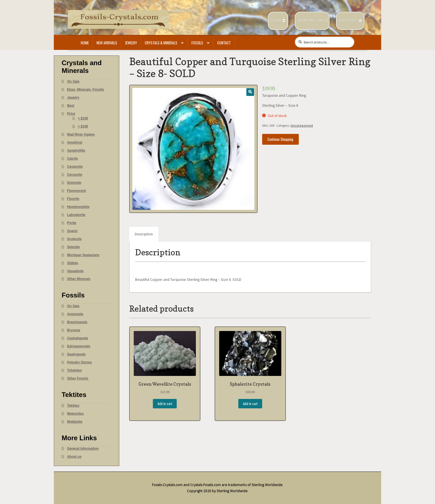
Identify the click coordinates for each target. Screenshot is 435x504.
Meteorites (75, 414)
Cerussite (75, 175)
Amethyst (75, 142)
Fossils (197, 43)
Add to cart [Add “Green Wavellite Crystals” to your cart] (165, 404)
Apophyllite (76, 151)
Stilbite (73, 263)
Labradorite (76, 215)
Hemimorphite (78, 207)
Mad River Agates (81, 134)
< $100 (83, 118)
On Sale (73, 82)
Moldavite (75, 422)
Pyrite (72, 223)
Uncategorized (302, 125)
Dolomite (74, 183)
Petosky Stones (79, 362)
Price (71, 114)
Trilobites (74, 370)
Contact (224, 43)
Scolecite (74, 239)
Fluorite (73, 199)
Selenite (74, 247)
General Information (83, 449)
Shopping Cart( (312, 21)
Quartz (72, 231)
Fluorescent (77, 191)
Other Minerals (79, 279)
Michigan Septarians (83, 255)
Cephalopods (78, 338)
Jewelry (131, 43)
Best (71, 106)
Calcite (73, 159)
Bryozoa (74, 330)
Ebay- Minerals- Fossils (86, 90)
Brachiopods (77, 322)
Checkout (348, 21)
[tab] (144, 234)
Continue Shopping (280, 139)
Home (85, 43)
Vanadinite (75, 271)
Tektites (73, 406)
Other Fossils (78, 378)
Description (144, 234)
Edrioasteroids (79, 346)
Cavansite (75, 167)
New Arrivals (107, 43)
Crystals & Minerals (161, 43)
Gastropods (76, 354)
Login (276, 21)
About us (74, 457)
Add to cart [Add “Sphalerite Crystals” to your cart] (250, 404)
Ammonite (75, 314)
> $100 (83, 126)
